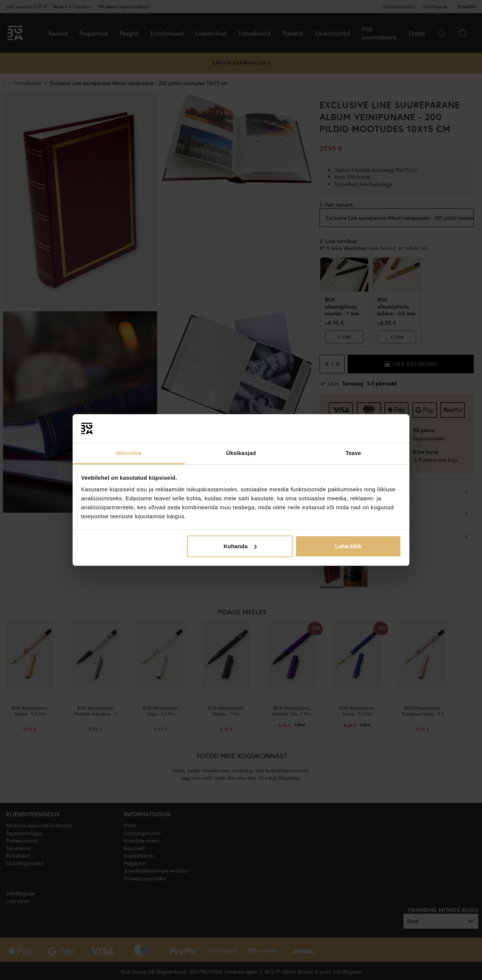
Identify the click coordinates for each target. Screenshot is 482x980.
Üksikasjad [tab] (241, 453)
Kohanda (240, 546)
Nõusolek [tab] (129, 453)
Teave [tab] (353, 453)
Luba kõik (348, 546)
